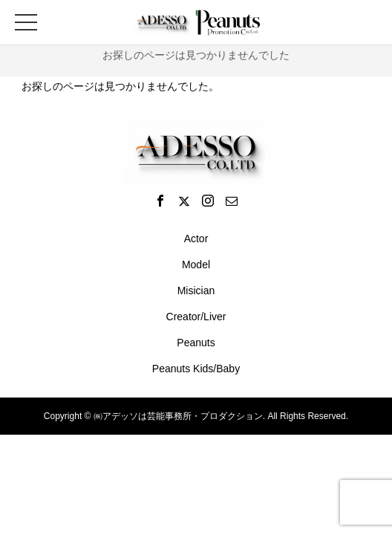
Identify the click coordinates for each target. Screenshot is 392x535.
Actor (196, 239)
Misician (196, 291)
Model (196, 265)
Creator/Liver (196, 317)
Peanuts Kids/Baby (196, 369)
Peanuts (196, 343)
